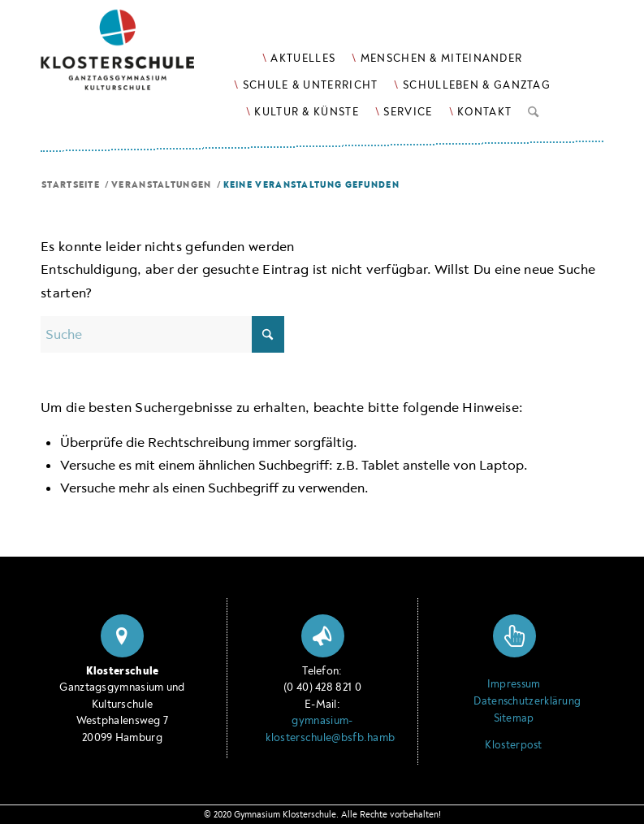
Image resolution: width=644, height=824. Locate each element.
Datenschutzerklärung (514, 701)
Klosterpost (513, 745)
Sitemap (514, 718)
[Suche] (533, 109)
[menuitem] (299, 58)
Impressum (514, 684)
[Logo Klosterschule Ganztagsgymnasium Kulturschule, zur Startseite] (138, 57)
